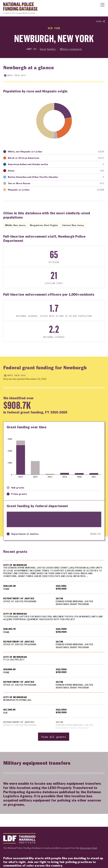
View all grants (54, 737)
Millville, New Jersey (16, 225)
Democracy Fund (88, 848)
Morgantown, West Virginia (47, 225)
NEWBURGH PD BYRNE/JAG (17, 700)
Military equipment (71, 49)
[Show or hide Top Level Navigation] (102, 5)
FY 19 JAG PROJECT (14, 660)
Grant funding (48, 49)
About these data (15, 75)
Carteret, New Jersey (79, 225)
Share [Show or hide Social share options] (100, 22)
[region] (54, 651)
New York (54, 28)
